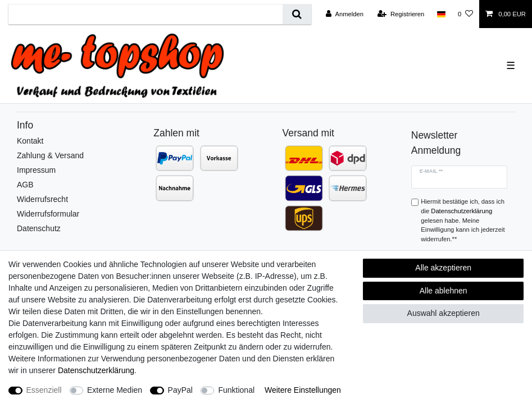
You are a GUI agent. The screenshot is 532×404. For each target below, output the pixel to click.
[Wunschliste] (465, 14)
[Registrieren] (401, 14)
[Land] (441, 14)
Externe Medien (115, 390)
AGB (25, 185)
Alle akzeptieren (443, 268)
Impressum (36, 170)
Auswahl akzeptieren (444, 313)
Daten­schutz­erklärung (96, 370)
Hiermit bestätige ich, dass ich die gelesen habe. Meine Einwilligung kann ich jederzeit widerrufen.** (463, 220)
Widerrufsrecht (42, 199)
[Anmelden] (345, 14)
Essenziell (44, 390)
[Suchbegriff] (145, 14)
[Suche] (297, 14)
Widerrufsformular (48, 214)
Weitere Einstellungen (303, 390)
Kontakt (30, 141)
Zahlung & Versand (50, 155)
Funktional (236, 390)
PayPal (180, 390)
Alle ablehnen (444, 291)
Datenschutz (39, 228)
